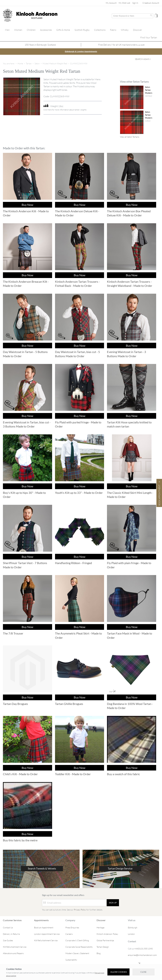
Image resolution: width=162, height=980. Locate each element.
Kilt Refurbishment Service (15, 947)
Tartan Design (103, 947)
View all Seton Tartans (130, 137)
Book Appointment (159, 495)
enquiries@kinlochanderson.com (142, 955)
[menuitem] (7, 30)
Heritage (100, 927)
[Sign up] (113, 903)
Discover (101, 920)
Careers (69, 934)
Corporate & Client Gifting (77, 940)
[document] (81, 972)
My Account (111, 3)
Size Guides (8, 940)
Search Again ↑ (143, 59)
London (131, 934)
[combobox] (133, 16)
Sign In (135, 3)
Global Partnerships (105, 940)
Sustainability (71, 960)
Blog (99, 953)
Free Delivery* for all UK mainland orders (121, 45)
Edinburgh (133, 927)
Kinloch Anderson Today (107, 934)
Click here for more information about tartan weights (65, 110)
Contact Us (8, 927)
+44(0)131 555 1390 (143, 948)
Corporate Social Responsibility (79, 947)
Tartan (29, 63)
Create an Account (151, 3)
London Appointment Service (47, 934)
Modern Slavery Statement (77, 953)
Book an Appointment (44, 927)
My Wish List (124, 3)
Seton (37, 63)
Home (20, 63)
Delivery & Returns (11, 934)
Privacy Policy (80, 910)
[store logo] (8, 15)
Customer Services (12, 920)
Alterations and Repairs (13, 953)
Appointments (41, 920)
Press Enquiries (72, 927)
